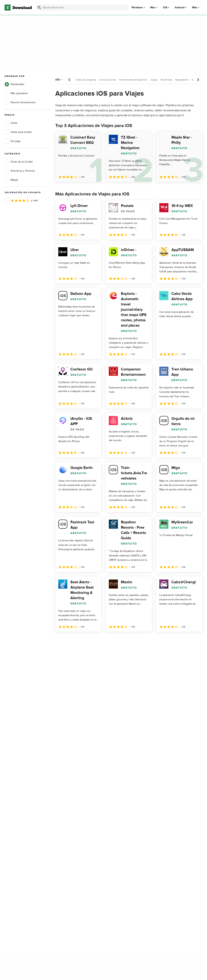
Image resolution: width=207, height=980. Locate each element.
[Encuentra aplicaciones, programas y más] (82, 8)
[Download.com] (18, 8)
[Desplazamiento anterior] (69, 80)
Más (196, 7)
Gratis (11, 123)
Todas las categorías (86, 80)
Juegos (154, 80)
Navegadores (182, 80)
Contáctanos (65, 830)
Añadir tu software (68, 823)
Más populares (16, 93)
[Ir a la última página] (194, 640)
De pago (13, 141)
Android (180, 8)
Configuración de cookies (125, 847)
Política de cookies (121, 830)
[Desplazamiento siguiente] (198, 80)
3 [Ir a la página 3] (79, 640)
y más (21, 201)
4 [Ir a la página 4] (89, 640)
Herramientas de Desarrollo (133, 80)
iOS (165, 8)
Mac (153, 8)
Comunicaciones (108, 80)
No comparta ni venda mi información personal (125, 838)
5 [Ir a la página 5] (98, 640)
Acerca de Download (70, 817)
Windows (137, 8)
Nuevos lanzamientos (20, 102)
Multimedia (167, 80)
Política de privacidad (123, 817)
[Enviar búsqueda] (39, 8)
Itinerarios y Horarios (20, 171)
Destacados (14, 84)
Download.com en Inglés (72, 836)
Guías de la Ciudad (19, 162)
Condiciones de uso (122, 823)
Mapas (11, 180)
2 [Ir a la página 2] (69, 640)
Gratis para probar (18, 132)
